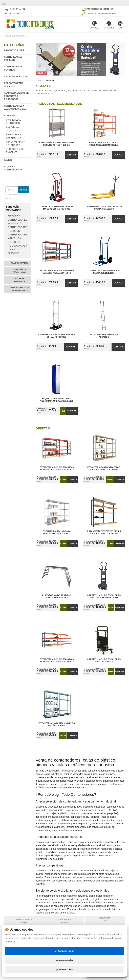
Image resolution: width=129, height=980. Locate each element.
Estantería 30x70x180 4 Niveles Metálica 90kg (57, 725)
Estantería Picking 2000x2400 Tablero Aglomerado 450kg (57, 661)
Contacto (94, 25)
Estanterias (14, 134)
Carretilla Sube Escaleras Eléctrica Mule (104, 661)
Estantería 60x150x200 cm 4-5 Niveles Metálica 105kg (104, 533)
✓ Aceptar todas (65, 962)
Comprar (71, 155)
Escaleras (13, 127)
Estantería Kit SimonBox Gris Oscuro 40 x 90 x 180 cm (57, 144)
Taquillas (12, 131)
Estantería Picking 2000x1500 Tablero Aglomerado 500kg (57, 469)
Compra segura (20, 263)
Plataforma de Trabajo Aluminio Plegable (57, 597)
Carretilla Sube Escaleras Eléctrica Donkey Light (104, 597)
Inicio (41, 80)
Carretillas (14, 138)
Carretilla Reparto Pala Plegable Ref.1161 (104, 272)
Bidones (13, 216)
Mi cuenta (109, 25)
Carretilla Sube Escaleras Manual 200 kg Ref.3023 (57, 208)
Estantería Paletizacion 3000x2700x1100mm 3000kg (104, 144)
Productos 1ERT (14, 50)
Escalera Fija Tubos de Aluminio (104, 336)
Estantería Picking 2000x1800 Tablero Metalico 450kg (57, 272)
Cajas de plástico (15, 76)
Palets (8, 160)
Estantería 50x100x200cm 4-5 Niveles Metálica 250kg (104, 469)
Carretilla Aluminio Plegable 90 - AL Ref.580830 (57, 336)
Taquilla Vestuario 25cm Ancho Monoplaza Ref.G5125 (57, 400)
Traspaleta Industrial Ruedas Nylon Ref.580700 (104, 208)
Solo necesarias (65, 971)
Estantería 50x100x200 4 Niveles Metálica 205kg (57, 533)
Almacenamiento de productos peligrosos (16, 96)
